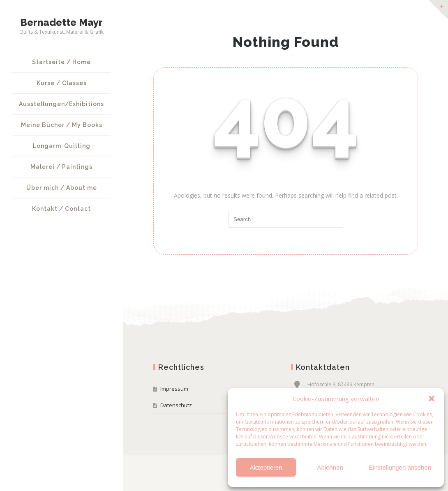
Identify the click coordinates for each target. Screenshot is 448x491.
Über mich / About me (62, 188)
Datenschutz (176, 405)
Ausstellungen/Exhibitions (61, 104)
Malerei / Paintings (61, 167)
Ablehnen (330, 467)
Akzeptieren (266, 467)
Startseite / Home (61, 62)
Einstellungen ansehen (400, 467)
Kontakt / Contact (61, 209)
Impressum (174, 389)
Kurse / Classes (62, 83)
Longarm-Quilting (62, 146)
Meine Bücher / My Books (62, 125)
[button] (432, 399)
